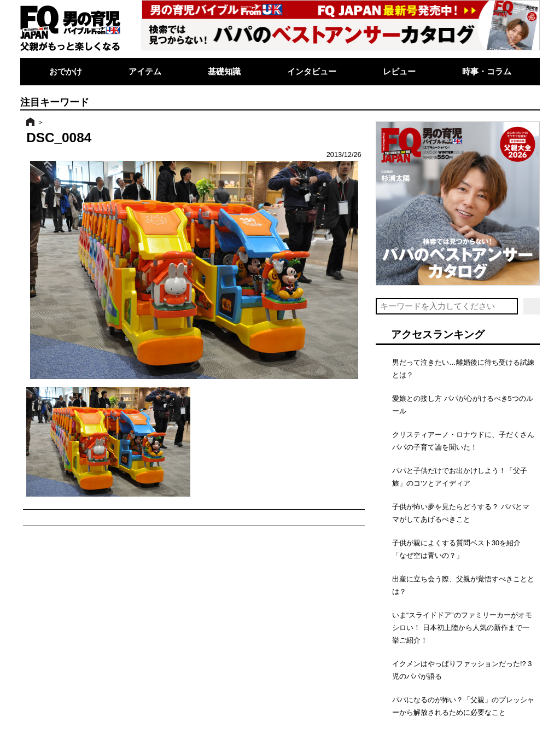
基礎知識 (224, 71)
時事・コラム (487, 71)
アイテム (145, 71)
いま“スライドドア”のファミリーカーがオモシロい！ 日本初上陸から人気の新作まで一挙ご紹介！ (462, 628)
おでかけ (66, 71)
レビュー (399, 71)
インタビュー (312, 71)
